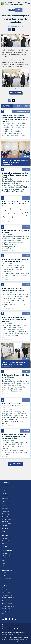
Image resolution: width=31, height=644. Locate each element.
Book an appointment (7, 604)
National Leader (6, 485)
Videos (4, 566)
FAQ (3, 625)
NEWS (12, 10)
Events (19, 10)
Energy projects (6, 517)
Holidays (4, 501)
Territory (4, 490)
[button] (28, 78)
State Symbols (5, 499)
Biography (4, 543)
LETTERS (5, 585)
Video (3, 531)
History (4, 488)
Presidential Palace (7, 578)
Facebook (10, 619)
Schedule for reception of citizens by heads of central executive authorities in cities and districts (8, 610)
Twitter (12, 619)
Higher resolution (14, 93)
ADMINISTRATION (7, 570)
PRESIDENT (5, 535)
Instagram (3, 619)
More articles (17, 464)
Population (5, 493)
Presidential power (6, 538)
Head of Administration (7, 573)
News (3, 561)
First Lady (4, 546)
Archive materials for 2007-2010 (11, 629)
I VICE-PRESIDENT (7, 551)
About (4, 627)
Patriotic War (5, 509)
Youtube (6, 619)
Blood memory (5, 514)
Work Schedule (6, 541)
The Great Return (6, 511)
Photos (4, 563)
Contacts (4, 581)
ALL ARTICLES (7, 106)
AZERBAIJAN (6, 482)
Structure (4, 576)
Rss (15, 619)
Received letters (6, 593)
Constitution (5, 496)
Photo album (5, 528)
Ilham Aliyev (19, 5)
